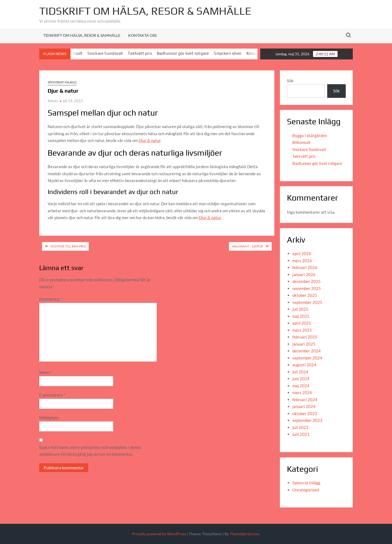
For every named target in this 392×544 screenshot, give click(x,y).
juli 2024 (300, 372)
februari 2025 (305, 337)
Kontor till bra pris (68, 246)
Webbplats (49, 418)
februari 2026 (305, 267)
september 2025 (307, 302)
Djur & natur (150, 140)
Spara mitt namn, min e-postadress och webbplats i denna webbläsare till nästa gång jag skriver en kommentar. (90, 451)
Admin (53, 101)
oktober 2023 (305, 413)
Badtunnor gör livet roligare (188, 53)
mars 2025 (302, 330)
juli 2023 (300, 427)
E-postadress (52, 395)
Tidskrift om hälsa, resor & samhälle (82, 35)
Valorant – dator (247, 246)
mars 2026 (302, 261)
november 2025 (307, 288)
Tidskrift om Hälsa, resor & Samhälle (145, 11)
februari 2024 (305, 400)
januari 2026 (304, 274)
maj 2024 (301, 386)
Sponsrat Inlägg (62, 82)
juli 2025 (300, 309)
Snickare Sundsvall (110, 53)
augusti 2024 (304, 365)
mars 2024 (302, 392)
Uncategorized (306, 490)
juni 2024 (301, 379)
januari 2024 (304, 406)
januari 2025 (304, 344)
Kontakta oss (142, 35)
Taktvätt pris (145, 53)
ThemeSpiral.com (244, 534)
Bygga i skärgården (310, 135)
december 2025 (307, 281)
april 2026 (302, 253)
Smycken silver (233, 53)
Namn (46, 372)
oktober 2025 (305, 295)
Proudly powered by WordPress (159, 534)
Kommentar (51, 299)
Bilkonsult (301, 142)
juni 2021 (301, 434)
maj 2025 (301, 316)
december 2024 (307, 351)
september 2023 (307, 420)
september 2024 (307, 358)
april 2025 (302, 323)
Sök (290, 81)
